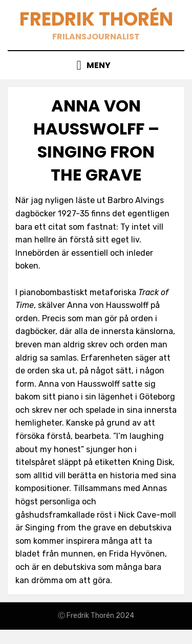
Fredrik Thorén (96, 19)
